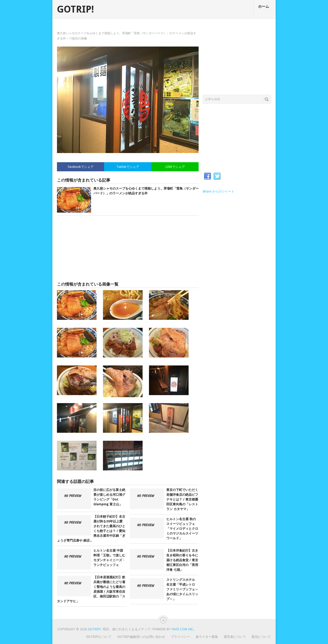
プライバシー (180, 637)
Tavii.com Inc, (183, 629)
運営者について (235, 637)
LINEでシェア (175, 167)
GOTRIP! (75, 9)
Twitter (217, 176)
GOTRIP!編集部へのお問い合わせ (141, 637)
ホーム (264, 7)
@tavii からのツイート (219, 191)
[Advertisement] (128, 249)
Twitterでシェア (128, 167)
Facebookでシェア (81, 167)
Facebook (208, 176)
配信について (261, 637)
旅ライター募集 (207, 637)
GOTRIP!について (99, 637)
